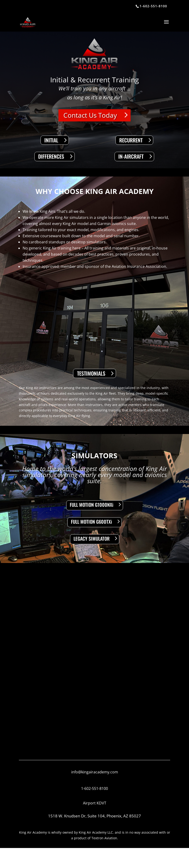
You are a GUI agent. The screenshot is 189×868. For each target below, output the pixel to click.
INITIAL (51, 140)
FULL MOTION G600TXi (91, 522)
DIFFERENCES (51, 156)
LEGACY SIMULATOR (92, 538)
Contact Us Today (90, 115)
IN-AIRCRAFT (131, 156)
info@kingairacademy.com (95, 772)
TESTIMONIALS (91, 373)
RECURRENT (131, 140)
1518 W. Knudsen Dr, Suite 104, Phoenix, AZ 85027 (94, 816)
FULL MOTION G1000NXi (92, 505)
